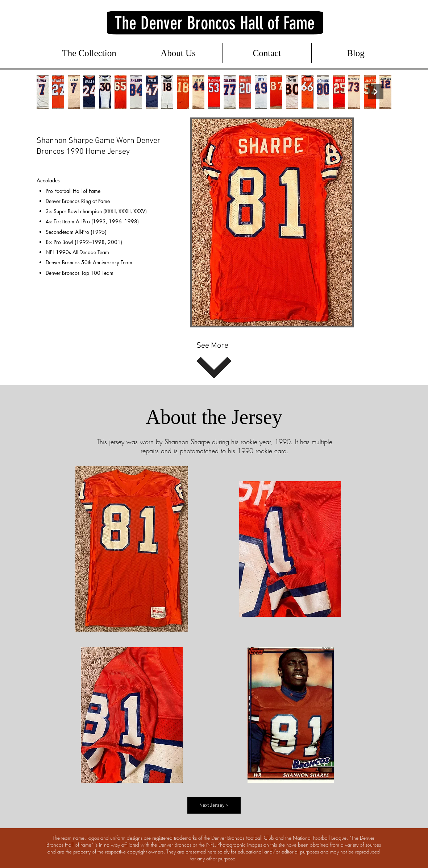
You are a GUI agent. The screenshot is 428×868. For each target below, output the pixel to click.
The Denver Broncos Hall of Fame (215, 23)
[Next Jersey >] (214, 805)
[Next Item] (376, 92)
